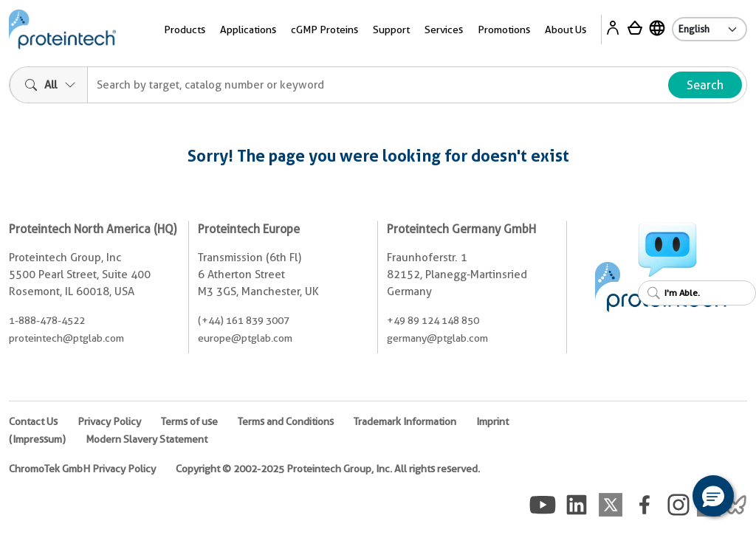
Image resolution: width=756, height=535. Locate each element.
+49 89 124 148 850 (433, 320)
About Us (566, 30)
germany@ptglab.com (437, 338)
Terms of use (189, 421)
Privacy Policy (109, 421)
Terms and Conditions (286, 421)
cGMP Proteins (324, 30)
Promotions (504, 30)
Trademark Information (405, 421)
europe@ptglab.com (245, 338)
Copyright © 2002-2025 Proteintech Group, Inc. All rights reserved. (328, 469)
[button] (713, 496)
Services (444, 30)
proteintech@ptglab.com (66, 338)
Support (391, 30)
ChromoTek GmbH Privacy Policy (82, 469)
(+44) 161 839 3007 (244, 320)
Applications (248, 30)
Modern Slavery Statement (147, 439)
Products (185, 30)
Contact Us (33, 421)
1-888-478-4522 (47, 320)
